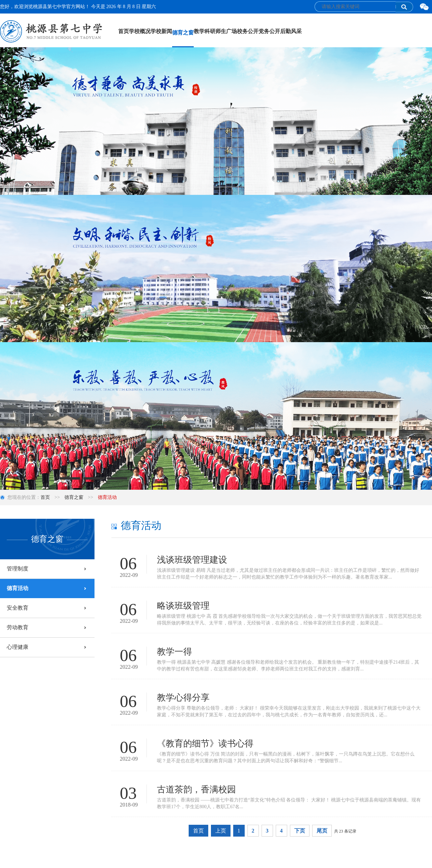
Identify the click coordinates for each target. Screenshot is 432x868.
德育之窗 (183, 33)
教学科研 (205, 31)
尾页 (322, 831)
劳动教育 (18, 627)
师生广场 (226, 31)
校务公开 (248, 31)
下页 (300, 831)
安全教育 (18, 608)
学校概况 (140, 31)
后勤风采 (291, 31)
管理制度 (18, 569)
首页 (124, 31)
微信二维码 (424, 7)
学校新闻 (161, 31)
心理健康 (18, 647)
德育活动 (18, 588)
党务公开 (269, 31)
